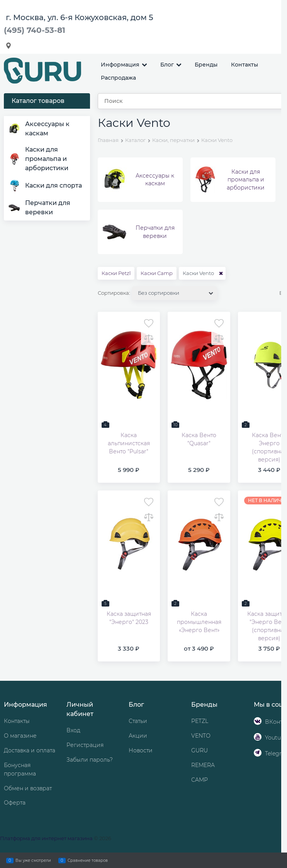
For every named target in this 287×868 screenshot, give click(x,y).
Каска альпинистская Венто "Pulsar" (129, 443)
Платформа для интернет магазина (46, 838)
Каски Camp (157, 273)
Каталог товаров (38, 101)
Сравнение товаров (88, 860)
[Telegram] (258, 753)
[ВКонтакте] (258, 721)
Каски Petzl (116, 273)
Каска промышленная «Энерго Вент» (199, 622)
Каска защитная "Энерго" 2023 (129, 618)
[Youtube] (258, 737)
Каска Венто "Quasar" (199, 439)
